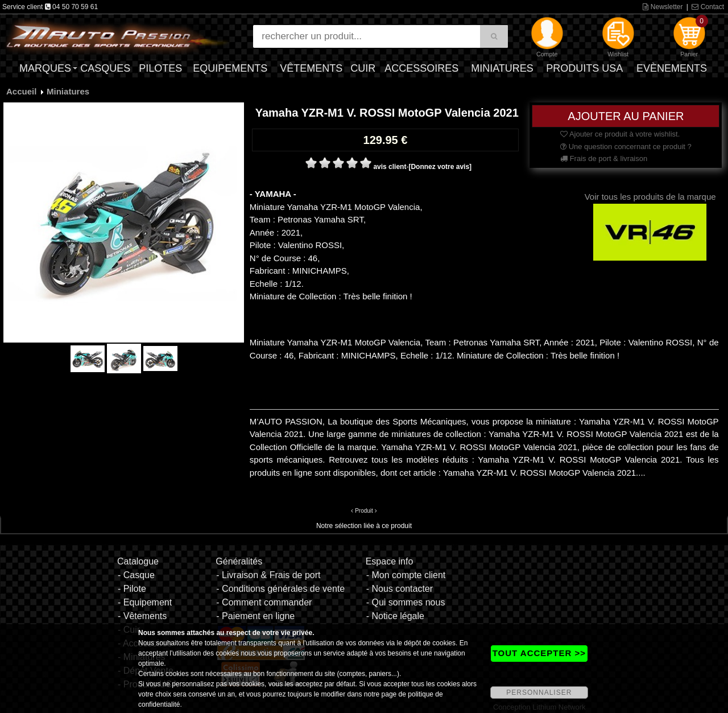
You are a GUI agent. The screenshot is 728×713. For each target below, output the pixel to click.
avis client (390, 167)
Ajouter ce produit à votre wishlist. (620, 134)
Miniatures (502, 68)
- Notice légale (395, 616)
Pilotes (160, 68)
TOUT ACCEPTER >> (539, 653)
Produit (364, 511)
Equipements (230, 68)
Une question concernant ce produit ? (626, 147)
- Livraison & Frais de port (268, 575)
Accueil (21, 91)
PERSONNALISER (539, 693)
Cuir (363, 68)
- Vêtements (142, 616)
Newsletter (663, 7)
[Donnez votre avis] (440, 167)
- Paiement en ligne (255, 616)
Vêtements (311, 68)
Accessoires (421, 68)
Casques (105, 68)
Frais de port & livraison (604, 158)
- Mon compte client (406, 575)
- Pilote (132, 589)
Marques (45, 68)
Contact (708, 7)
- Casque (136, 575)
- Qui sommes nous (406, 602)
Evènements (672, 68)
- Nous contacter (400, 589)
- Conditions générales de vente (280, 589)
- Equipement (145, 602)
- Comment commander (264, 602)
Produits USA (584, 68)
